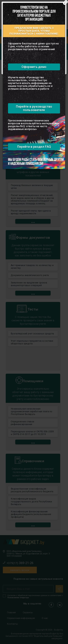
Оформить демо (34, 67)
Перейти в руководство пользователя (34, 108)
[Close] (65, 3)
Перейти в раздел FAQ (34, 147)
